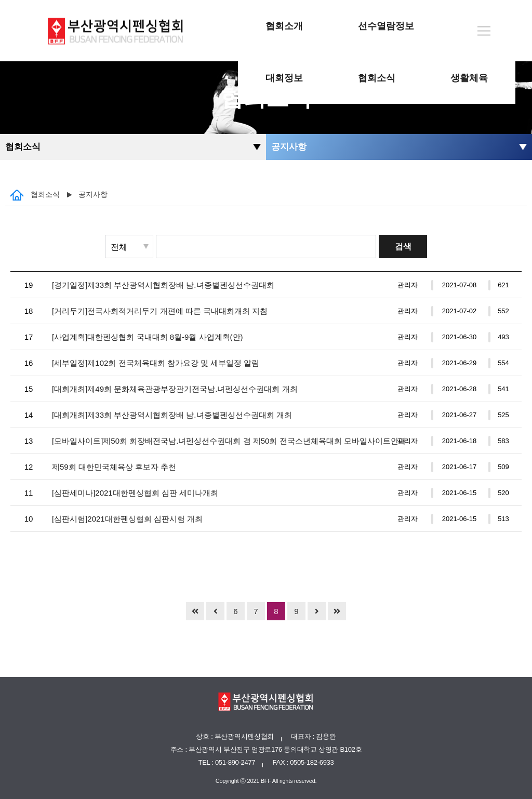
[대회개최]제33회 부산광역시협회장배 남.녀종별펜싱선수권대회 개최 (172, 415)
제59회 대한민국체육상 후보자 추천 (114, 467)
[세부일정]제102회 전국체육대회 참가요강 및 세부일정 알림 (156, 363)
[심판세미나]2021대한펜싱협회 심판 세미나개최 (135, 493)
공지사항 (289, 147)
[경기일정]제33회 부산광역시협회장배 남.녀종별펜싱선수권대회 (163, 285)
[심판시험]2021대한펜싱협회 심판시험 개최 (127, 519)
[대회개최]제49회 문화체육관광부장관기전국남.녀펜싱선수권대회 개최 (175, 389)
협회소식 (23, 147)
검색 (403, 247)
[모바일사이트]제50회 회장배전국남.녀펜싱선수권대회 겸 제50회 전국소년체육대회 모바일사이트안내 (229, 441)
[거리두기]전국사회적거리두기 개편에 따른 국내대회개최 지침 (160, 311)
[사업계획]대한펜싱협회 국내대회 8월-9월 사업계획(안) (148, 337)
